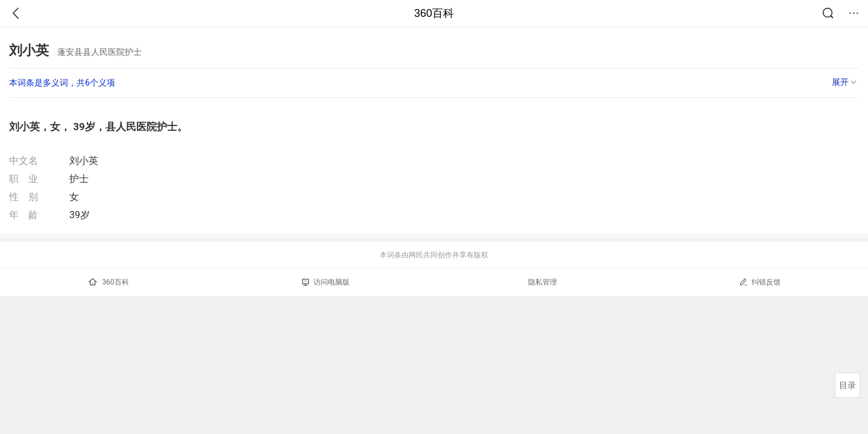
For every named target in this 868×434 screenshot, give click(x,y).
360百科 (434, 13)
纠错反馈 (760, 282)
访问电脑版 (326, 282)
